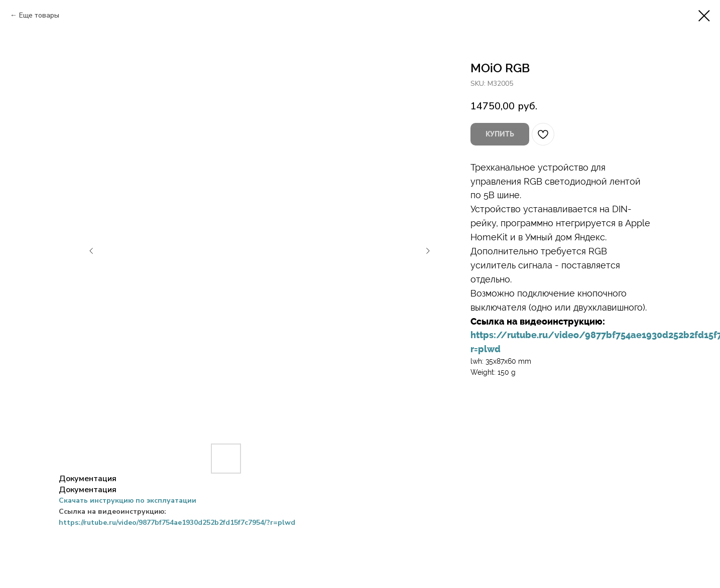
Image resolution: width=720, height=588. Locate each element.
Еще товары (39, 15)
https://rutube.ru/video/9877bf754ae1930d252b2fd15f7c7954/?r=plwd (177, 523)
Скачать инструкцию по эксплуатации (128, 500)
